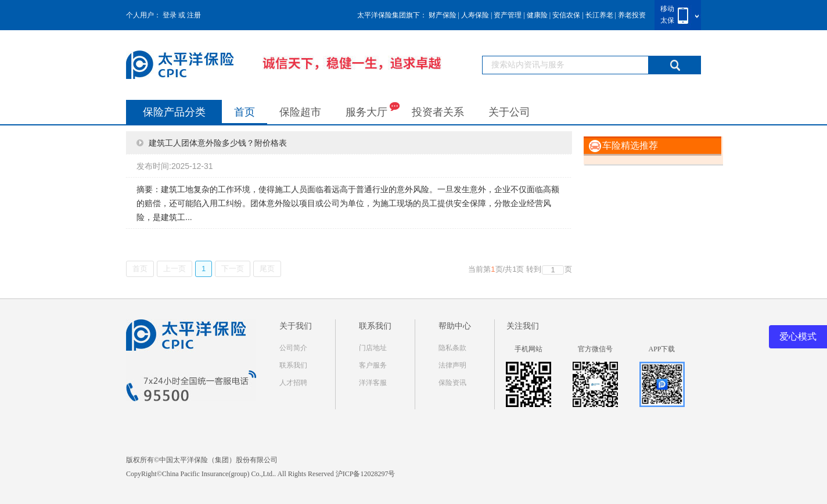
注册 (194, 15)
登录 (170, 15)
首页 (244, 112)
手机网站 (528, 349)
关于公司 (509, 112)
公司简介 (293, 348)
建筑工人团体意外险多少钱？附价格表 (218, 143)
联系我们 (293, 365)
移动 (667, 9)
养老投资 (632, 15)
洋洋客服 (373, 383)
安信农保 (566, 15)
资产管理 (508, 15)
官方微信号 (595, 349)
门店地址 (373, 348)
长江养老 (599, 15)
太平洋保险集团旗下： (392, 15)
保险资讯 (452, 383)
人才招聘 (293, 383)
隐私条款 (452, 348)
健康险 (537, 15)
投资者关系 (438, 112)
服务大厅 (373, 109)
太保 (667, 20)
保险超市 (300, 112)
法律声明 (452, 365)
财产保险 (443, 15)
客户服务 (373, 365)
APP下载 (661, 349)
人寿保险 (475, 15)
